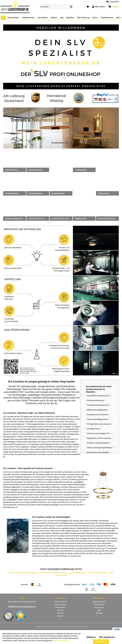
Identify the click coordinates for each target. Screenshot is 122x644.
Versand (60, 610)
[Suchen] (71, 7)
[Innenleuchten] (13, 18)
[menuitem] (56, 7)
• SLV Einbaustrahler (78, 573)
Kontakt (60, 616)
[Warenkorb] (114, 7)
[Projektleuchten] (107, 18)
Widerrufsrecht (99, 602)
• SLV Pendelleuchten (98, 573)
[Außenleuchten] (28, 18)
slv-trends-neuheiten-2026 (61, 128)
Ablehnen (91, 637)
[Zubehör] (54, 18)
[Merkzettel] (88, 7)
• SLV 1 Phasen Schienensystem (23, 573)
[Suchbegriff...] (56, 7)
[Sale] (62, 18)
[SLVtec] (95, 18)
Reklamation (60, 607)
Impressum (99, 607)
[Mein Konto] (99, 7)
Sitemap (99, 613)
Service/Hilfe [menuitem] (113, 2)
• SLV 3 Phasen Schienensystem (53, 573)
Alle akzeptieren (107, 637)
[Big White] (70, 18)
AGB (99, 610)
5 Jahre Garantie (60, 602)
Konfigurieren (101, 641)
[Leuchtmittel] (42, 18)
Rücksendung (60, 605)
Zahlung (60, 613)
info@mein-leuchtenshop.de (22, 607)
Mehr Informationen (61, 641)
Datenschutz (99, 605)
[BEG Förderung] (83, 18)
